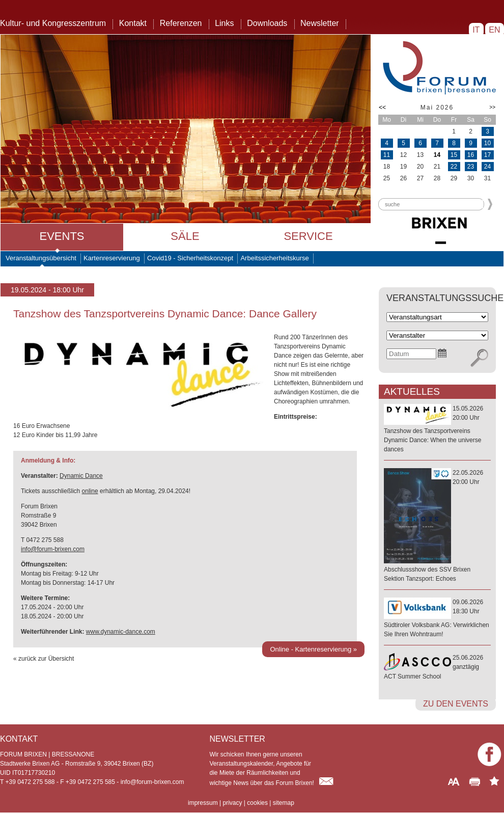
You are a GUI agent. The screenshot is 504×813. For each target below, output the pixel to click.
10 (487, 143)
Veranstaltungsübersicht (41, 258)
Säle (185, 236)
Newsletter (320, 23)
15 (454, 155)
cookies (257, 803)
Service (308, 236)
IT (476, 30)
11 (387, 155)
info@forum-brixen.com (53, 549)
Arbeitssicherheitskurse (274, 258)
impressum (203, 803)
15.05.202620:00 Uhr (437, 429)
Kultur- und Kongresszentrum (53, 23)
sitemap (284, 803)
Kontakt (133, 23)
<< (382, 107)
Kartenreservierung (112, 258)
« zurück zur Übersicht (44, 659)
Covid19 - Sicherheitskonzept (190, 258)
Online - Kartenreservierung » (313, 649)
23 (471, 167)
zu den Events (456, 704)
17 (487, 155)
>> (492, 107)
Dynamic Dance (81, 476)
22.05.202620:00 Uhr (437, 526)
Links (224, 23)
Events (62, 236)
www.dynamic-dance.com (121, 632)
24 (487, 167)
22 (454, 167)
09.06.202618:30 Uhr (437, 619)
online (90, 491)
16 (471, 155)
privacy (232, 803)
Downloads (267, 23)
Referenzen (181, 23)
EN (495, 30)
